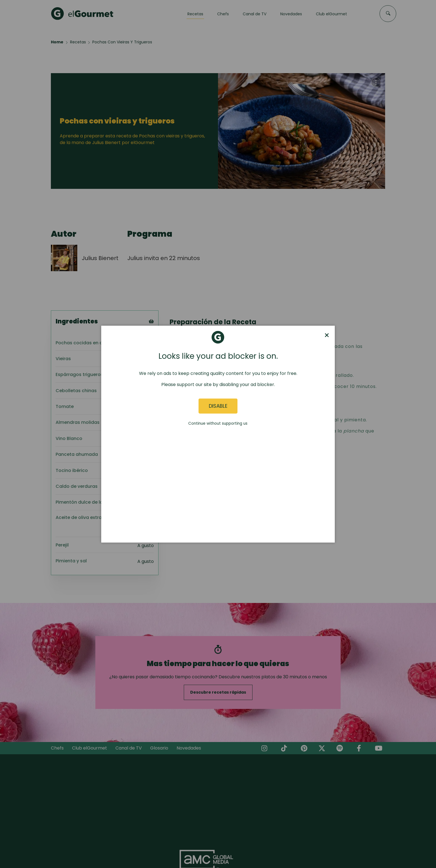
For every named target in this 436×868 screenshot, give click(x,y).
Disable (218, 406)
